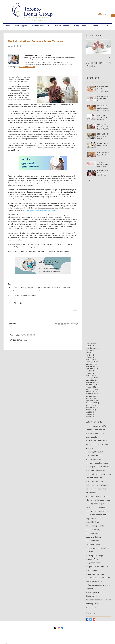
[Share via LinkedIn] (21, 303)
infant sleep (103, 526)
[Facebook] (62, 628)
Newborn (89, 448)
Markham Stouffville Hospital (97, 444)
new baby (89, 552)
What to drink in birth (94, 459)
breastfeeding (102, 485)
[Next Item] (108, 46)
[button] (113, 15)
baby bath (90, 463)
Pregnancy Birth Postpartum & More (22, 295)
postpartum (106, 578)
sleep (98, 596)
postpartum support (94, 585)
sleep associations (93, 600)
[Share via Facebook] (9, 303)
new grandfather (92, 559)
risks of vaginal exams (94, 592)
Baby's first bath (92, 433)
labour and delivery (20, 288)
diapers (89, 507)
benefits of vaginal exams (96, 474)
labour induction (25, 291)
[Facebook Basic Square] (87, 619)
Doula (102, 433)
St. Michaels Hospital (94, 456)
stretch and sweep (93, 607)
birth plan (66, 288)
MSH (105, 441)
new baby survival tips (94, 555)
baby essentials (103, 467)
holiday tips (90, 515)
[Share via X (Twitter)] (15, 303)
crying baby (99, 500)
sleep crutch (106, 600)
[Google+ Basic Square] (94, 619)
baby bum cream (102, 463)
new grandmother (93, 563)
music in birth (91, 548)
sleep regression (92, 603)
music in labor (104, 548)
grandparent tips (101, 511)
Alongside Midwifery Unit (95, 430)
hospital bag (101, 515)
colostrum (89, 500)
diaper (108, 500)
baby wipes (100, 470)
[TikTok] (55, 628)
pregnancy (39, 288)
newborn (104, 566)
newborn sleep (91, 570)
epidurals (89, 511)
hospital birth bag (93, 522)
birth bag (89, 478)
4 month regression (93, 426)
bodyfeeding (90, 485)
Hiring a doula (91, 437)
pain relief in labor (93, 578)
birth (10, 288)
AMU (104, 426)
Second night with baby (95, 452)
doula (95, 507)
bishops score (101, 481)
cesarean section (52, 291)
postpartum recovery (94, 581)
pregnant (31, 288)
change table (105, 496)
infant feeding (91, 526)
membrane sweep (93, 544)
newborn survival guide (95, 574)
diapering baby (92, 504)
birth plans (90, 481)
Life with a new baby (94, 441)
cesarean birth (57, 288)
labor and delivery (38, 291)
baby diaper (90, 467)
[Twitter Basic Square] (90, 619)
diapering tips (104, 504)
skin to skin (90, 596)
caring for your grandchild (96, 489)
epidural (47, 288)
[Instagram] (59, 628)
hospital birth (13, 291)
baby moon (90, 470)
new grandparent (92, 566)
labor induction (92, 533)
